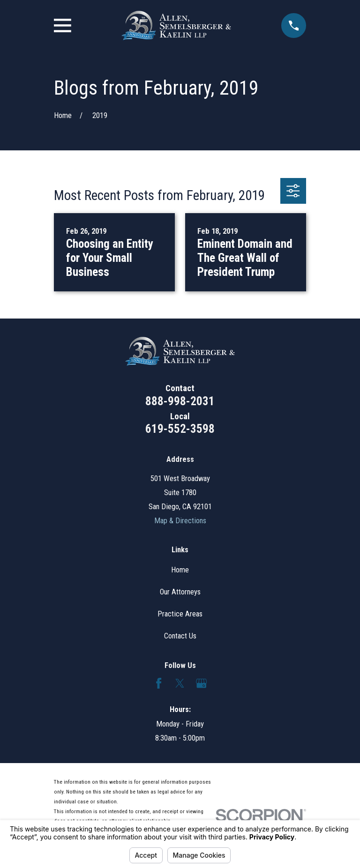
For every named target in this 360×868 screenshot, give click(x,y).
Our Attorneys (180, 592)
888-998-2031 (180, 401)
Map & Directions (180, 521)
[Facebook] (159, 683)
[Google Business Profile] (201, 683)
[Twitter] (180, 683)
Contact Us (180, 636)
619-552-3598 (180, 429)
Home (180, 570)
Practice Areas (180, 614)
